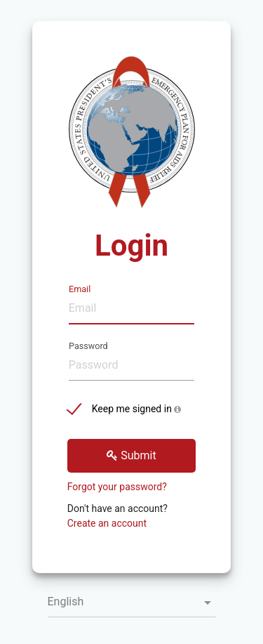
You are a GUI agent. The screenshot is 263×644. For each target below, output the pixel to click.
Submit (131, 455)
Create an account (107, 523)
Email (80, 288)
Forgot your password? (117, 487)
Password (88, 345)
